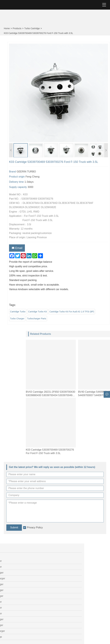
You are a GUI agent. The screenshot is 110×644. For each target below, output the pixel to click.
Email (49, 248)
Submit (14, 527)
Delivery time (48, 182)
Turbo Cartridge (32, 28)
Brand (44, 172)
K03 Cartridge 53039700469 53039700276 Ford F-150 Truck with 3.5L (38, 33)
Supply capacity (49, 187)
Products (17, 28)
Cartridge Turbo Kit (69, 312)
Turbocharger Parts (68, 319)
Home (7, 28)
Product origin (48, 177)
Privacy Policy (35, 527)
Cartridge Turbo (49, 312)
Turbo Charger (49, 319)
